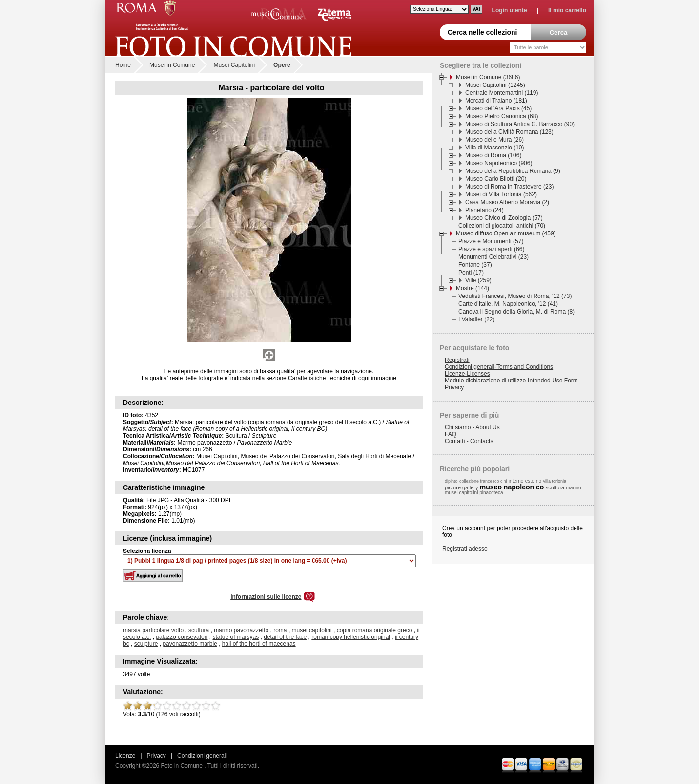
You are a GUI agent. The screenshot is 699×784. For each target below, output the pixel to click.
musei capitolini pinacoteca (474, 493)
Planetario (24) (484, 210)
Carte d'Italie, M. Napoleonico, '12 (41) (508, 304)
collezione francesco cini (483, 481)
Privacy (454, 387)
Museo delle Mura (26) (494, 140)
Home (123, 65)
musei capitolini (312, 630)
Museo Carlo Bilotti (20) (496, 179)
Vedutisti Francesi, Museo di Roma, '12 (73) (515, 296)
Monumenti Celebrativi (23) (493, 257)
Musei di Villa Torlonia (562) (501, 194)
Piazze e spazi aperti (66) (491, 249)
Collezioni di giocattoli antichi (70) (502, 226)
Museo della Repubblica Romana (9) (513, 171)
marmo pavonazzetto (241, 630)
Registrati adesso (465, 549)
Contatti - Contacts (469, 441)
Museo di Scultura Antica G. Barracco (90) (520, 124)
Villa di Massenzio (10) (495, 148)
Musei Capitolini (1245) (495, 85)
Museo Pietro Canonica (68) (502, 116)
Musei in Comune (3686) (488, 77)
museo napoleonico (512, 487)
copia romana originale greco (375, 630)
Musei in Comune (172, 65)
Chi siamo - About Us (472, 427)
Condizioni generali (202, 756)
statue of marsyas (236, 637)
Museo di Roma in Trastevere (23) (509, 187)
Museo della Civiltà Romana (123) (509, 132)
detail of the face (285, 637)
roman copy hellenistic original (351, 637)
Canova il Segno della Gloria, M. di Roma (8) (516, 312)
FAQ (451, 434)
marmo (574, 488)
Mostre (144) (473, 288)
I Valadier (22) (476, 319)
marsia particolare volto (153, 630)
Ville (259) (478, 280)
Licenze (125, 756)
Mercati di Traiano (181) (496, 101)
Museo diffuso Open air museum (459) (506, 233)
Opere (282, 65)
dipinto (451, 481)
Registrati (457, 360)
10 (216, 706)
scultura (199, 630)
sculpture (146, 644)
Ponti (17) (471, 273)
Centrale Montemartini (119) (502, 93)
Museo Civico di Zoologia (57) (504, 218)
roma (280, 630)
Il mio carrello (567, 10)
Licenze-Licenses (467, 374)
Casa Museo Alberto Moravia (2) (507, 202)
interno (516, 481)
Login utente (510, 10)
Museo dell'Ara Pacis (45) (498, 108)
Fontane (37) (475, 265)
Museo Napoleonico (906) (499, 163)
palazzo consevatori (182, 637)
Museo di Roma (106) (493, 155)
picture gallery (461, 487)
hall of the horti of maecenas (259, 644)
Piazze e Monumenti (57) (491, 241)
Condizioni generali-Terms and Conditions (499, 367)
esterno (533, 481)
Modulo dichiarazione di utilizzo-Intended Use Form (511, 381)
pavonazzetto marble (190, 644)
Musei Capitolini (234, 65)
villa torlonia (555, 481)
